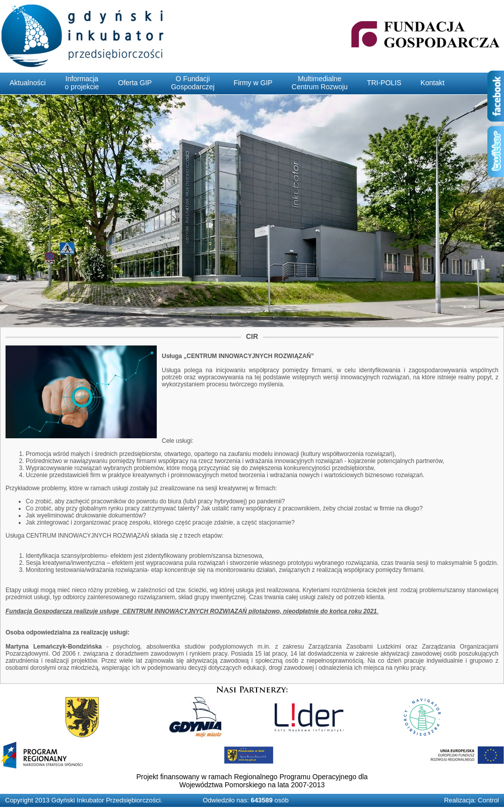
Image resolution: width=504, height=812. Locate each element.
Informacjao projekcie (82, 83)
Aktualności (28, 83)
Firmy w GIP (253, 83)
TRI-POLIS (384, 83)
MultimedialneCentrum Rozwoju (320, 83)
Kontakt (432, 83)
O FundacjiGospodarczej (193, 83)
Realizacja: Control (471, 800)
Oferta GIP (135, 83)
